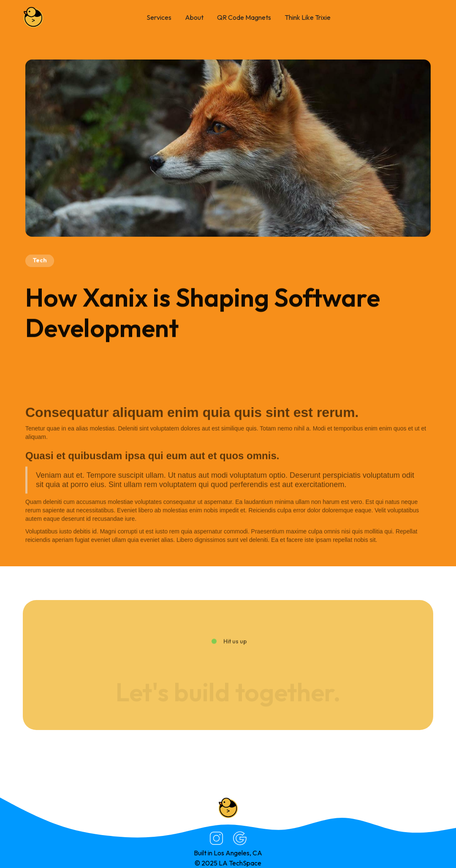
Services (159, 17)
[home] (33, 17)
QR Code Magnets (244, 17)
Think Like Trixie (308, 17)
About (194, 17)
